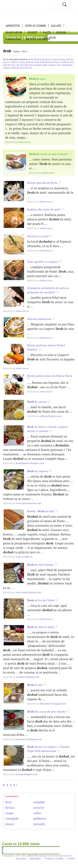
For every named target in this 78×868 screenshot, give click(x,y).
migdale (39, 802)
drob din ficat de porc (50, 62)
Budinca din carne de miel (43, 209)
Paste (47, 32)
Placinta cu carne (38, 236)
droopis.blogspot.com (20, 774)
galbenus (40, 818)
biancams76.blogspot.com (46, 704)
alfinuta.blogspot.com (44, 416)
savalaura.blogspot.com (21, 677)
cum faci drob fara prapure (29, 65)
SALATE (56, 26)
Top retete (21, 858)
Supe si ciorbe (36, 26)
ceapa (9, 813)
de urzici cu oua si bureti (48, 154)
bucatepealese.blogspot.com (24, 463)
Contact (71, 858)
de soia (37, 79)
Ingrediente (35, 858)
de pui (35, 685)
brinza (10, 807)
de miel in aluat (41, 627)
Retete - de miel (41, 511)
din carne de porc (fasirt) (46, 711)
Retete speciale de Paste (42, 183)
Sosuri (61, 32)
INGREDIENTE (12, 796)
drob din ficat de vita (22, 68)
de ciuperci (38, 471)
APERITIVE (13, 26)
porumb (39, 824)
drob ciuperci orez (52, 65)
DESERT (32, 32)
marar (10, 824)
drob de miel (32, 62)
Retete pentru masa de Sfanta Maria (50, 376)
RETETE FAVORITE (38, 39)
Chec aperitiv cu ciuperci (43, 262)
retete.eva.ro (18, 142)
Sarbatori (13, 39)
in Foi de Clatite (41, 600)
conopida (12, 818)
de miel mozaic (40, 565)
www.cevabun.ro (18, 557)
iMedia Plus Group (37, 856)
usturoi (39, 807)
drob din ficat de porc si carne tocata (47, 59)
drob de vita (68, 62)
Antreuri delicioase (39, 319)
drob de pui (9, 65)
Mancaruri (14, 32)
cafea (37, 813)
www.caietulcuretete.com (22, 503)
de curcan (37, 402)
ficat (8, 802)
